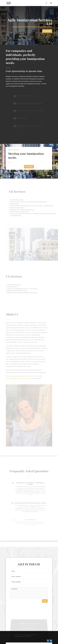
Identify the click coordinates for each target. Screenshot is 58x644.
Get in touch (47, 31)
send (45, 602)
